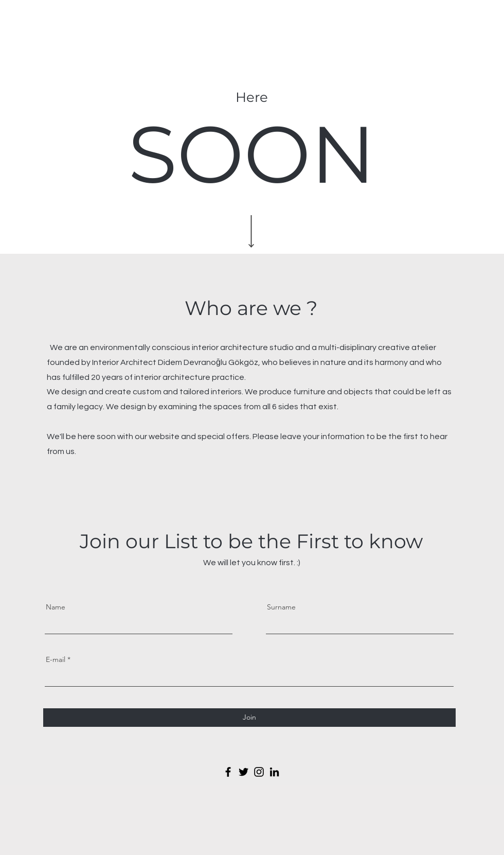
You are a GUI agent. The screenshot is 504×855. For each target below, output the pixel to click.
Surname (281, 607)
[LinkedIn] (274, 772)
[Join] (249, 718)
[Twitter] (244, 772)
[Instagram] (259, 772)
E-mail (56, 659)
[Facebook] (228, 772)
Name (56, 607)
